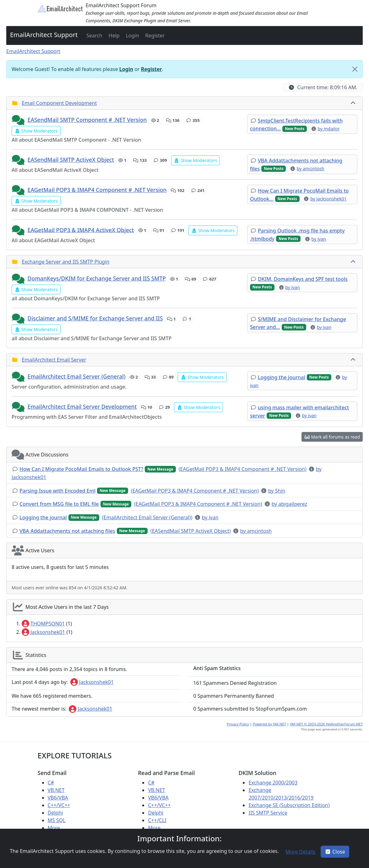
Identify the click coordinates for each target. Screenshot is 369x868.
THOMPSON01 (43, 624)
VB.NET (56, 790)
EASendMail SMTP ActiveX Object (71, 160)
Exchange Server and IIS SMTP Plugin (65, 262)
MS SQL (57, 820)
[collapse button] (354, 103)
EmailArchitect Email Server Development (82, 407)
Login (126, 69)
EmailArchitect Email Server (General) (77, 376)
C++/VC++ (59, 805)
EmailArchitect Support (44, 35)
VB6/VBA (58, 798)
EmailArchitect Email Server (54, 360)
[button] (94, 35)
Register (152, 69)
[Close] (355, 69)
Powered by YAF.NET (269, 724)
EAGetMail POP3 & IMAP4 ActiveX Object (81, 230)
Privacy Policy (238, 724)
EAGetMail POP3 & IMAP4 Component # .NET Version (97, 190)
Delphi (55, 813)
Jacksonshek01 (43, 632)
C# (51, 783)
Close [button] (335, 852)
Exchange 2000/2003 (273, 783)
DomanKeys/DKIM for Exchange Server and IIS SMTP (97, 278)
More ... (57, 828)
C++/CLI (157, 820)
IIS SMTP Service (268, 813)
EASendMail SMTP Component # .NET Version (87, 120)
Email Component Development (59, 103)
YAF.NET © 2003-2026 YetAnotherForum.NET (326, 724)
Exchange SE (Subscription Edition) (289, 805)
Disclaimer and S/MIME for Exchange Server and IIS (95, 318)
